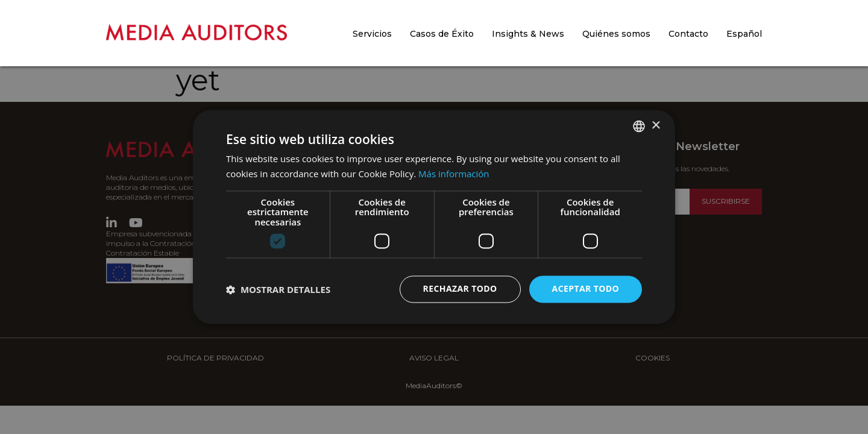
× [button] (656, 126)
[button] (278, 289)
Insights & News (528, 34)
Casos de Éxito (442, 34)
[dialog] (434, 217)
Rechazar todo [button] (460, 289)
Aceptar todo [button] (586, 289)
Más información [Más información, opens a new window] (454, 174)
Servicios (372, 34)
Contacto (688, 34)
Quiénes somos (616, 34)
